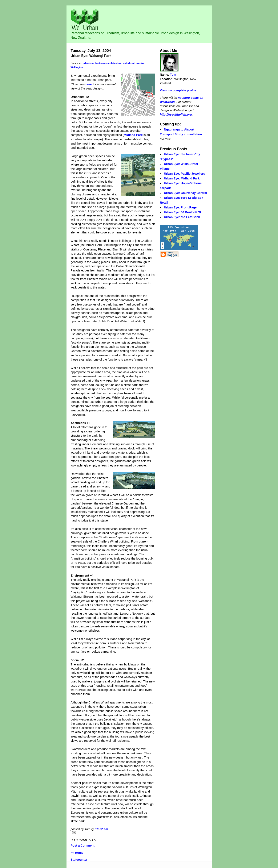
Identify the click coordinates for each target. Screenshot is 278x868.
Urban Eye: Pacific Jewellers (184, 174)
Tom (173, 75)
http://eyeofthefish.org (176, 115)
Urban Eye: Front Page (180, 207)
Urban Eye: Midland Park (182, 178)
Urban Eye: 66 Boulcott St (183, 212)
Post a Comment (83, 846)
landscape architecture (108, 63)
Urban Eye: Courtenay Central (186, 193)
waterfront (129, 63)
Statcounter (79, 860)
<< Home (77, 853)
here (89, 84)
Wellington (77, 67)
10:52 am (102, 829)
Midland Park (133, 135)
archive (140, 63)
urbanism (88, 63)
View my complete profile (178, 90)
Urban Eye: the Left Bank (182, 217)
